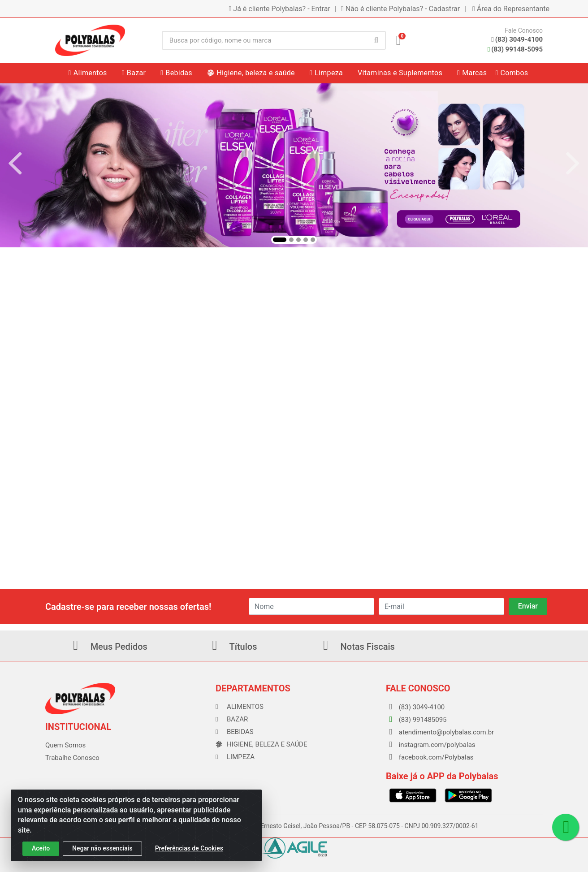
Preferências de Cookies (189, 848)
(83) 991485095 (416, 720)
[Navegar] (15, 164)
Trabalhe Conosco (72, 758)
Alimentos (240, 707)
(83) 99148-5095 (515, 49)
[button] (280, 240)
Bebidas (235, 732)
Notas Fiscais (356, 647)
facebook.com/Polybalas (430, 757)
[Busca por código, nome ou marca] (265, 40)
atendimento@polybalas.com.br (440, 732)
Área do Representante (511, 9)
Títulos (232, 647)
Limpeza (235, 757)
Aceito (41, 848)
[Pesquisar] (376, 40)
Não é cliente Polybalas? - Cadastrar (400, 9)
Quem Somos (65, 745)
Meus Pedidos (108, 647)
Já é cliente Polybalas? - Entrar (280, 9)
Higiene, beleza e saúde (261, 744)
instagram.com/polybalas (431, 745)
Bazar (232, 719)
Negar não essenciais (102, 848)
